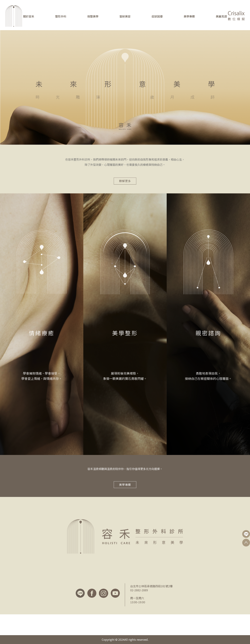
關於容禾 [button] (29, 16)
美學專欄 (189, 16)
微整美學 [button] (93, 16)
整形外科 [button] (61, 16)
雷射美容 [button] (125, 16)
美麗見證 (221, 16)
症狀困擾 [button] (157, 16)
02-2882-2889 (139, 590)
